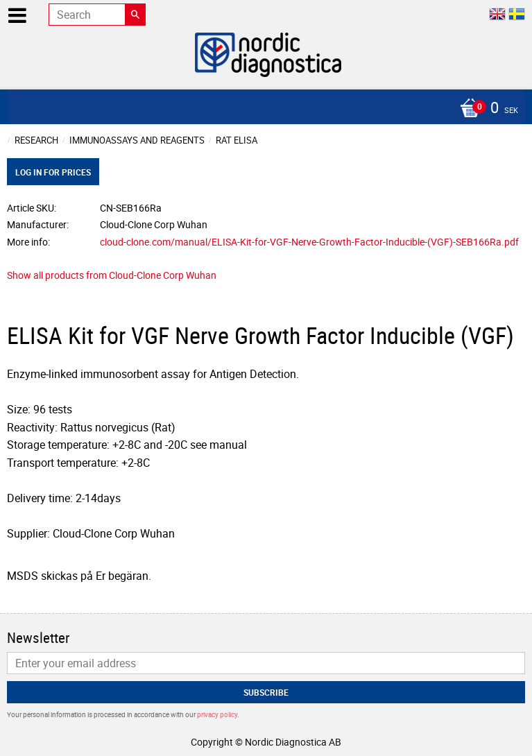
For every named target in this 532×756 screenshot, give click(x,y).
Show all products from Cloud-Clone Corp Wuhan (112, 275)
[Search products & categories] (97, 15)
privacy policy (217, 714)
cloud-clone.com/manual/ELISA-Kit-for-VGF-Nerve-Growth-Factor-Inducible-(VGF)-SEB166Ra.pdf (309, 242)
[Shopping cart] (263, 109)
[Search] (135, 15)
